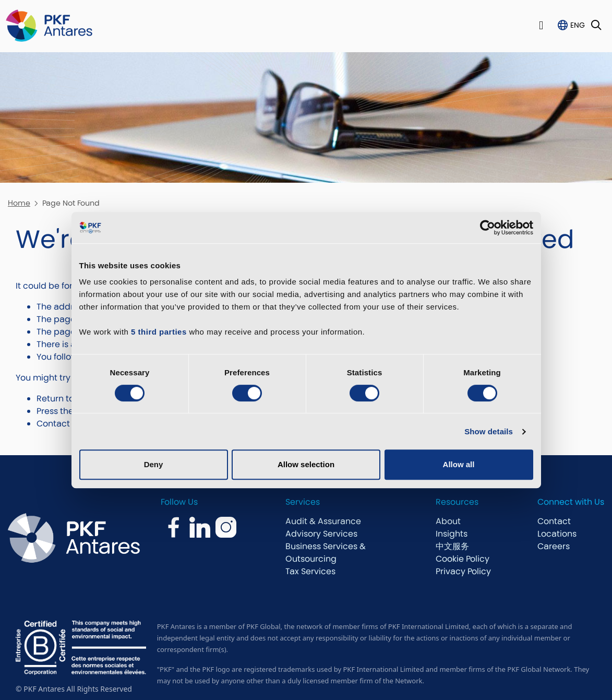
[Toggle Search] (596, 26)
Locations (557, 534)
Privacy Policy (463, 571)
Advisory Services (321, 534)
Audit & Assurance (323, 521)
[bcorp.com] (81, 647)
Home (19, 203)
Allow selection (306, 464)
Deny (154, 464)
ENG (578, 25)
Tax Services (310, 571)
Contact (554, 521)
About (448, 521)
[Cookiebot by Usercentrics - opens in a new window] (488, 228)
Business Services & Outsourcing (326, 553)
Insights (452, 534)
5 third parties (159, 332)
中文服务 (452, 546)
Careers (554, 546)
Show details (489, 431)
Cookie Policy (463, 559)
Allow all (459, 464)
